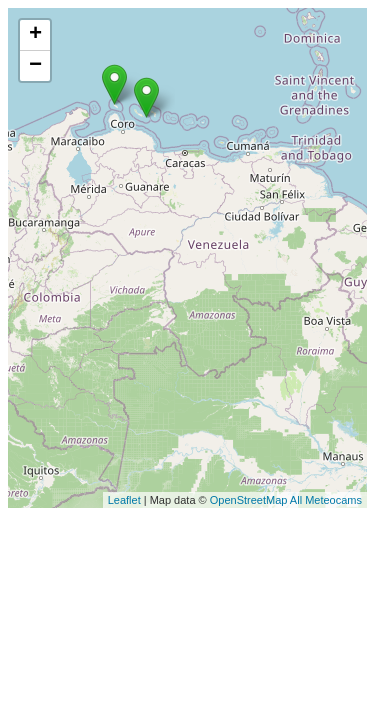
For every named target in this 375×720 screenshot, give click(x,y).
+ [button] (35, 35)
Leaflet (124, 500)
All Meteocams (326, 500)
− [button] (35, 66)
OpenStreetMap (249, 500)
